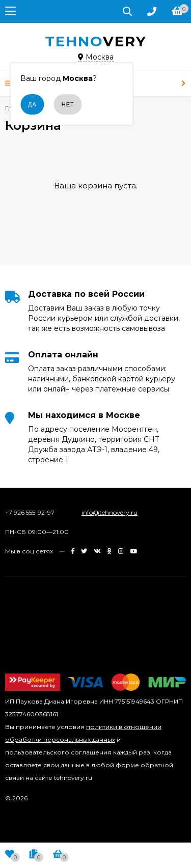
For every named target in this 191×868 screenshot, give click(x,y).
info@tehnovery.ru (110, 512)
